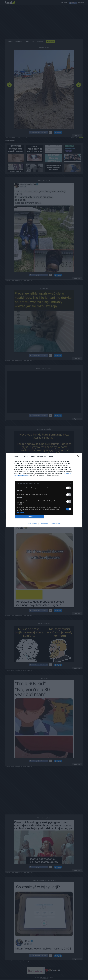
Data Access (44, 524)
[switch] (69, 488)
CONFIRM (30, 517)
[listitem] (44, 483)
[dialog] (44, 490)
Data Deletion (33, 524)
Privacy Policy (55, 524)
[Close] (79, 457)
